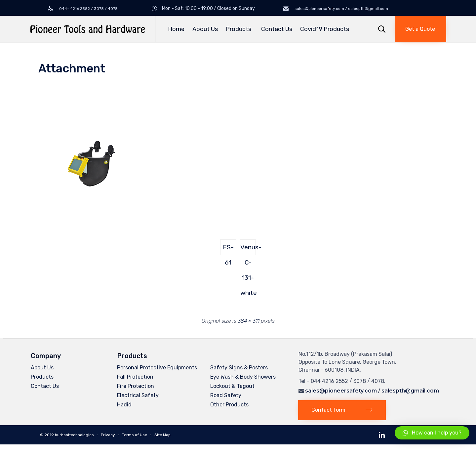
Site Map (162, 435)
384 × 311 (249, 321)
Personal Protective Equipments (157, 368)
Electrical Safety (138, 395)
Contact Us (277, 29)
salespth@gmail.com (410, 391)
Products (239, 29)
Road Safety (226, 395)
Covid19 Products (325, 29)
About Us (205, 29)
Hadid (124, 405)
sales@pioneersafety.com (341, 391)
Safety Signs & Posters (239, 368)
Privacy (108, 435)
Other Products (229, 405)
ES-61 (228, 249)
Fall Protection (135, 377)
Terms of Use (135, 435)
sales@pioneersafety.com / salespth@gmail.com (341, 9)
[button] (421, 29)
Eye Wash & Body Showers (243, 377)
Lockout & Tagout (232, 386)
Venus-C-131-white (248, 249)
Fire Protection (136, 386)
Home (176, 29)
